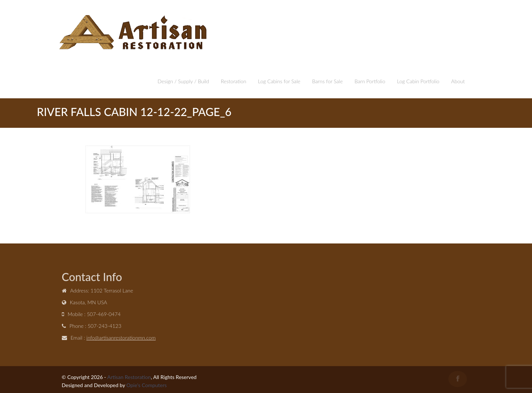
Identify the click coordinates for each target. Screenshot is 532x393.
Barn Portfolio (370, 81)
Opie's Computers (147, 385)
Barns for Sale (327, 81)
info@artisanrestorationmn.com (121, 338)
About (458, 81)
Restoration (234, 81)
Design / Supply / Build (183, 81)
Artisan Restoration (129, 377)
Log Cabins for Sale (279, 81)
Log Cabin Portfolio (418, 81)
